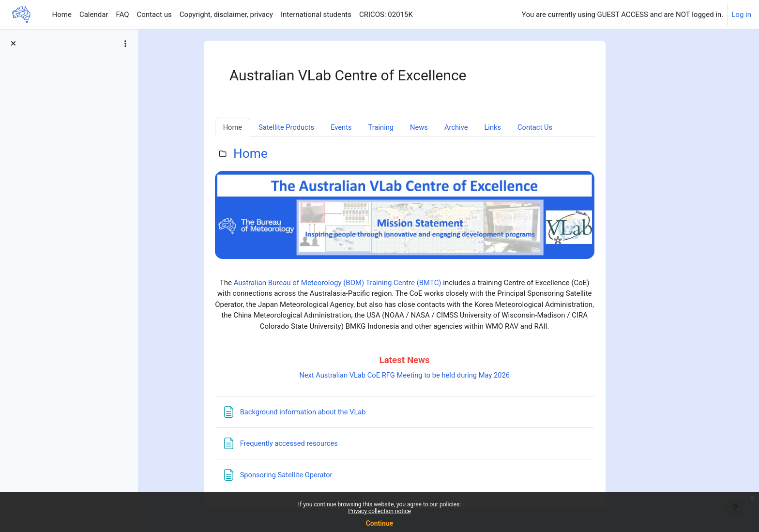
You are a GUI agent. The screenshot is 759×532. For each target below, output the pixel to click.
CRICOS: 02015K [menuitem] (386, 15)
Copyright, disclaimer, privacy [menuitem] (226, 15)
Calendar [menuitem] (94, 15)
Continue (380, 523)
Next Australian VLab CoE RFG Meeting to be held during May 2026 (440, 376)
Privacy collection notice (379, 511)
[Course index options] (125, 44)
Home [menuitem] (62, 15)
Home (287, 154)
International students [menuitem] (316, 15)
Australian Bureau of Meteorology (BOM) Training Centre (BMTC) (374, 283)
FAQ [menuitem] (122, 15)
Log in (741, 15)
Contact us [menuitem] (154, 15)
